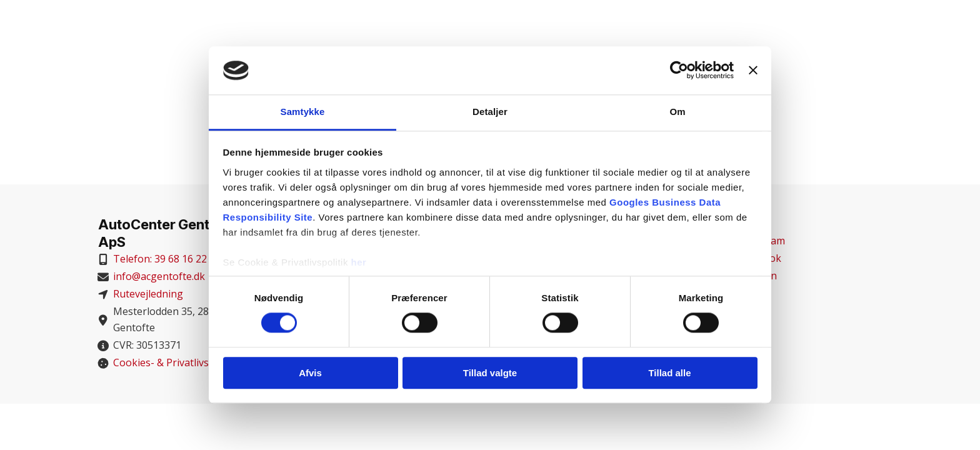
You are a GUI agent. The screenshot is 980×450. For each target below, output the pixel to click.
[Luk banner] (753, 71)
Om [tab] (677, 112)
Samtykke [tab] (303, 112)
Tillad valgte (490, 373)
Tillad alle (669, 373)
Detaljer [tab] (490, 112)
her (359, 262)
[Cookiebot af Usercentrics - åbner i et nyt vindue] (679, 71)
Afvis (310, 373)
